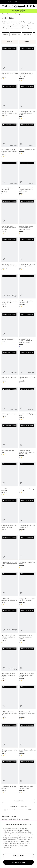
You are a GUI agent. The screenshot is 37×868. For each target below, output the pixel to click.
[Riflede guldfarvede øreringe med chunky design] (27, 626)
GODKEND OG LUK (18, 862)
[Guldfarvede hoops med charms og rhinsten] (27, 254)
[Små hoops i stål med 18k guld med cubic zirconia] (10, 664)
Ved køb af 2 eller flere (18, 12)
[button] (28, 6)
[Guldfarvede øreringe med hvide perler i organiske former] (27, 217)
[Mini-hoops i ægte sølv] (10, 404)
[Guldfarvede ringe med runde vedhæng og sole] (10, 552)
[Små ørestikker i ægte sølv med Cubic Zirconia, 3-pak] (10, 140)
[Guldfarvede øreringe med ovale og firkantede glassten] (10, 702)
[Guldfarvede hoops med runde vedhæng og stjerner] (27, 102)
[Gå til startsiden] (19, 6)
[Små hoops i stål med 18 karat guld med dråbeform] (10, 291)
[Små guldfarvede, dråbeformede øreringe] (10, 102)
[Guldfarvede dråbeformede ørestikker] (10, 589)
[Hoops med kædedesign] (27, 479)
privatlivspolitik (16, 845)
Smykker (10, 14)
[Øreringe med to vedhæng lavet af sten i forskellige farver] (27, 330)
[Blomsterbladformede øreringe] (10, 776)
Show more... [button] (19, 801)
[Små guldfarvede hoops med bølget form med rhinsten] (27, 664)
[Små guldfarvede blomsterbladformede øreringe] (10, 217)
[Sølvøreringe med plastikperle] (10, 178)
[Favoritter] (31, 6)
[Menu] (3, 6)
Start (3, 14)
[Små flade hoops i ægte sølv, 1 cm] (10, 367)
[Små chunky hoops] (10, 441)
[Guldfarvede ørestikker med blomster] (27, 291)
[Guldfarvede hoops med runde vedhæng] (10, 515)
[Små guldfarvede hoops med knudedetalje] (27, 589)
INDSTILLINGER (18, 856)
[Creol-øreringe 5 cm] (10, 330)
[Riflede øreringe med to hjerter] (10, 740)
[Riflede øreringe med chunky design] (27, 776)
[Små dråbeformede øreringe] (10, 479)
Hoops (6, 34)
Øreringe (18, 14)
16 (26, 810)
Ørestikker (16, 34)
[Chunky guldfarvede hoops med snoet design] (10, 254)
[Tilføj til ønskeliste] (4, 68)
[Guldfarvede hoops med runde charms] (27, 515)
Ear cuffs (27, 34)
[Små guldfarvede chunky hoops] (10, 64)
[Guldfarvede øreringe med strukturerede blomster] (27, 64)
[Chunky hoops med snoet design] (27, 740)
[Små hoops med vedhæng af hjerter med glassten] (27, 702)
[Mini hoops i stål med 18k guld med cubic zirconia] (10, 626)
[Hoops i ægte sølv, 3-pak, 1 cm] (27, 404)
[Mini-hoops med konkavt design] (27, 552)
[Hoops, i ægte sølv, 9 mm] (27, 140)
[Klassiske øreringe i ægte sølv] (27, 367)
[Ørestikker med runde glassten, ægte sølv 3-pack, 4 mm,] (27, 178)
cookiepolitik (7, 847)
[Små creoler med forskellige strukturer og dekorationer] (27, 441)
